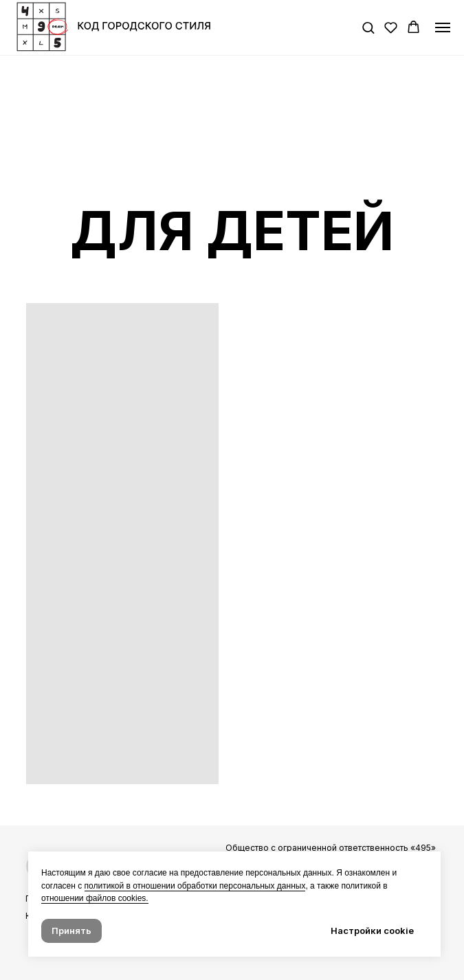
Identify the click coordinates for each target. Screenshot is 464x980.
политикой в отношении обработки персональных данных (195, 886)
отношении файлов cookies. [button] (95, 898)
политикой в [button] (364, 886)
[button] (368, 27)
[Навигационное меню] (443, 27)
